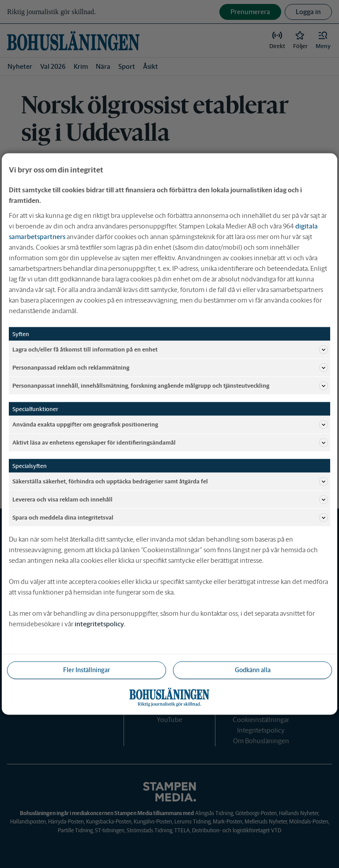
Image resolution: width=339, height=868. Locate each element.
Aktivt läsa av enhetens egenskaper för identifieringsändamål (170, 443)
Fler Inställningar (87, 670)
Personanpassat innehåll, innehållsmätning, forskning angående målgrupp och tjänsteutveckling (170, 386)
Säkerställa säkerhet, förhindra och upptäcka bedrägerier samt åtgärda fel (170, 482)
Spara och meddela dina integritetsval (170, 518)
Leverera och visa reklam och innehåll (170, 500)
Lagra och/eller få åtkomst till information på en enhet (170, 350)
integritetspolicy (99, 624)
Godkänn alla (253, 670)
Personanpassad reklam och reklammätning (170, 368)
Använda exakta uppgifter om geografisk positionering (170, 425)
